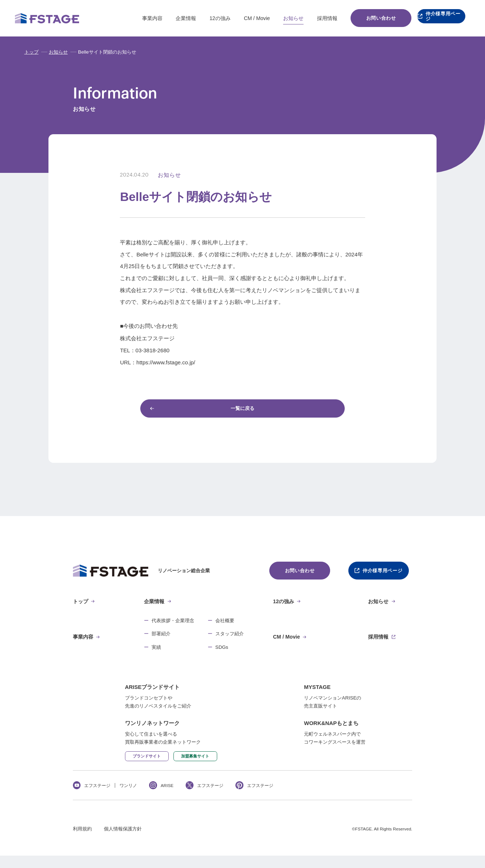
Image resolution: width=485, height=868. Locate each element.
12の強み (206, 18)
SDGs (222, 652)
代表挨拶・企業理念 (173, 625)
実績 (156, 652)
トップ (32, 52)
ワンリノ (128, 798)
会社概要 (225, 625)
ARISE (167, 798)
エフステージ (97, 798)
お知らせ (279, 18)
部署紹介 (161, 638)
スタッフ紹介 (230, 638)
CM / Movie (243, 18)
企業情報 (172, 18)
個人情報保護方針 (123, 842)
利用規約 (82, 842)
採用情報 (313, 18)
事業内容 (138, 18)
